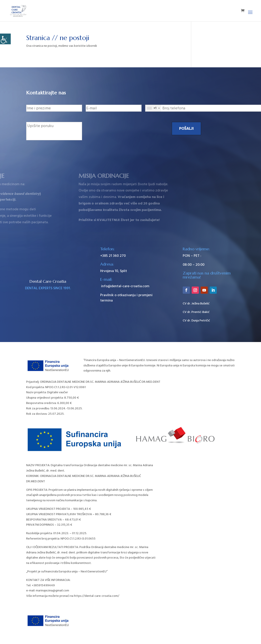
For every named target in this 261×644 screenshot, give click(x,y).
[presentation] (120, 131)
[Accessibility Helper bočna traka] (5, 39)
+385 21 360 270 (113, 256)
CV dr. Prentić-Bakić (196, 312)
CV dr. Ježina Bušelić (196, 304)
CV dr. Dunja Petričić (196, 321)
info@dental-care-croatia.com (125, 286)
